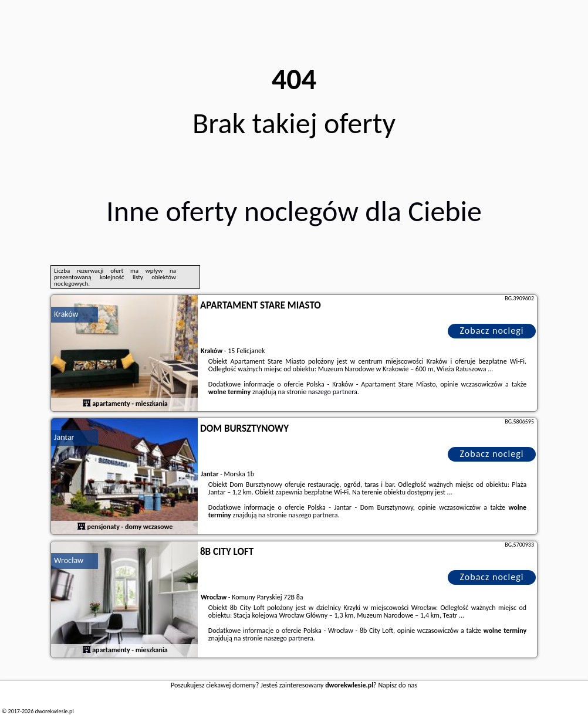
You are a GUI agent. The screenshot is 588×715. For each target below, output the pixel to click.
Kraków (66, 314)
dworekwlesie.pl (54, 711)
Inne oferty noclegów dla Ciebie (294, 211)
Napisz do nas (398, 685)
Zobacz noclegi (492, 331)
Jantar (64, 437)
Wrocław (69, 560)
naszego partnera (333, 392)
